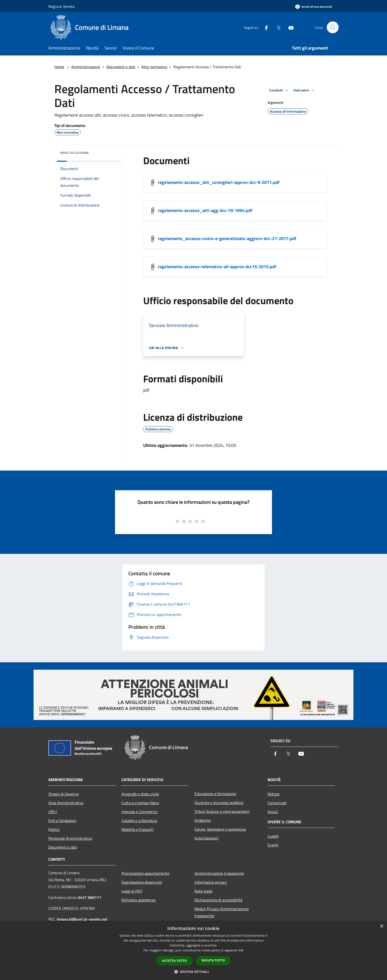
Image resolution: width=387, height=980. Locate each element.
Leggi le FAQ (132, 891)
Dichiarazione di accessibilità (218, 900)
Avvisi (273, 812)
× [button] (381, 926)
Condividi (279, 90)
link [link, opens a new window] (241, 950)
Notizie (273, 794)
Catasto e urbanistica (139, 821)
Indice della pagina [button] (74, 153)
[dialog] (193, 951)
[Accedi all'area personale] (314, 7)
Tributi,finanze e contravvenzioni (222, 811)
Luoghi (273, 836)
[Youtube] (289, 27)
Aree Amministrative (66, 803)
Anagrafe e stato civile (140, 794)
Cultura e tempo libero (140, 803)
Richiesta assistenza (138, 900)
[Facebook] (264, 27)
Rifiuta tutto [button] (213, 960)
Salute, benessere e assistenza (220, 829)
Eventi (273, 845)
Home (59, 67)
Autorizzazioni (206, 838)
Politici (54, 829)
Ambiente (203, 820)
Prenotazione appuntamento (145, 873)
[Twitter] (276, 27)
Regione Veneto (61, 6)
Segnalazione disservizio (142, 882)
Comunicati (277, 803)
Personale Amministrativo (70, 838)
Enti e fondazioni (62, 821)
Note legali (203, 891)
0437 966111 (90, 897)
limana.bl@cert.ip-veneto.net (82, 919)
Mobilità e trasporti (137, 829)
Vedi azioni (305, 90)
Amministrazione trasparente (219, 873)
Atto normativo (154, 67)
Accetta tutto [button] (174, 961)
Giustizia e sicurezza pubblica (219, 803)
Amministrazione (86, 67)
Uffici (53, 812)
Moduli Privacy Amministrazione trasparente (222, 912)
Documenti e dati (121, 67)
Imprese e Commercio (139, 812)
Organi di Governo (64, 794)
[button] (193, 972)
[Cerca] (333, 27)
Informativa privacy (211, 882)
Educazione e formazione (215, 794)
